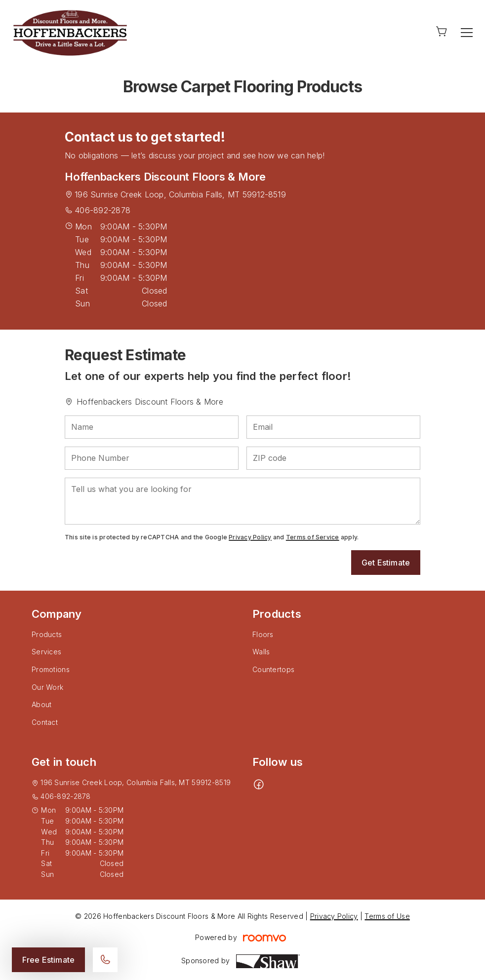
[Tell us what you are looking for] (242, 501)
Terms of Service (313, 537)
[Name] (152, 427)
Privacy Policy (250, 537)
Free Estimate (48, 960)
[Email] (333, 427)
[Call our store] (105, 960)
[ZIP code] (333, 458)
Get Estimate (386, 563)
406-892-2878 (102, 210)
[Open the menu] (467, 33)
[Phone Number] (152, 458)
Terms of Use (387, 916)
